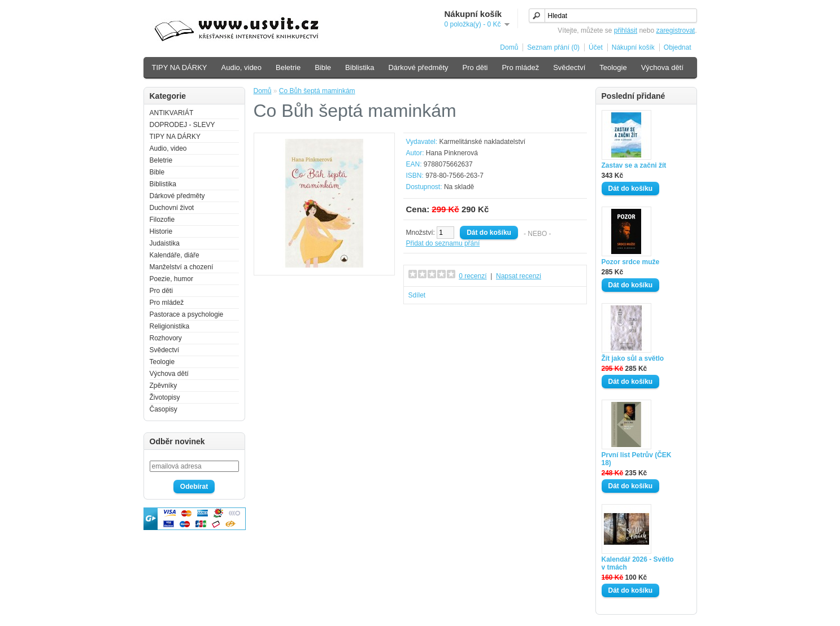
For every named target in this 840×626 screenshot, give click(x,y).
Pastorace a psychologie (187, 314)
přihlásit (626, 30)
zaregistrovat (675, 30)
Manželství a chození (182, 267)
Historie (161, 231)
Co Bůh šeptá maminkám (317, 91)
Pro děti (475, 67)
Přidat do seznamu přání (443, 243)
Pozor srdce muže (631, 262)
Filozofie (162, 220)
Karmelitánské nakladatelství (482, 142)
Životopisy (165, 397)
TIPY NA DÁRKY (180, 67)
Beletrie (288, 67)
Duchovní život (172, 208)
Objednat (678, 47)
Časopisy (164, 409)
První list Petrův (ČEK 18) (637, 459)
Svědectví (569, 67)
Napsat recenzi (519, 276)
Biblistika (360, 67)
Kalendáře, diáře (175, 255)
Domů (509, 47)
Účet (596, 47)
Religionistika (170, 326)
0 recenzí (473, 276)
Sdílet (417, 295)
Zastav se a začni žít (634, 165)
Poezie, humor (171, 279)
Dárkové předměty (418, 67)
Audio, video (242, 67)
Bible (323, 67)
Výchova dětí (662, 67)
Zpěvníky (164, 386)
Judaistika (165, 243)
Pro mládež (520, 67)
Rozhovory (166, 338)
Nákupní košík (633, 47)
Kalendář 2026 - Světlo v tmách (638, 563)
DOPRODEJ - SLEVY (182, 125)
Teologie (613, 67)
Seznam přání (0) (553, 47)
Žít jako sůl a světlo (633, 358)
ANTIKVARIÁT (172, 113)
